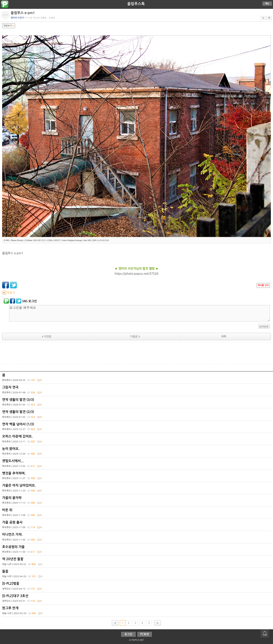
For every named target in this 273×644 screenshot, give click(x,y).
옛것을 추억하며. (137, 477)
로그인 (129, 634)
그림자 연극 (137, 391)
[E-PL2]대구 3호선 (137, 599)
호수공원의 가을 (137, 550)
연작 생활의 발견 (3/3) (137, 403)
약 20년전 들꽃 (137, 563)
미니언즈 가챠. (137, 538)
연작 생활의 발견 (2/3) (137, 415)
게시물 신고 (263, 285)
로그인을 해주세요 (139, 313)
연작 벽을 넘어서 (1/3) (137, 428)
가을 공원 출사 (137, 526)
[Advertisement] (136, 353)
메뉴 (267, 4)
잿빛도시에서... (137, 464)
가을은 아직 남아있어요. (137, 489)
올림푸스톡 (136, 4)
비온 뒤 (137, 513)
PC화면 (145, 634)
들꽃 (137, 575)
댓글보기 (9, 26)
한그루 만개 (137, 612)
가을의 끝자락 (137, 501)
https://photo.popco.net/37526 (137, 274)
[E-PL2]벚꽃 (137, 587)
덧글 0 (8, 293)
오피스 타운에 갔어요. (137, 440)
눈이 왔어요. (137, 452)
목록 (224, 337)
